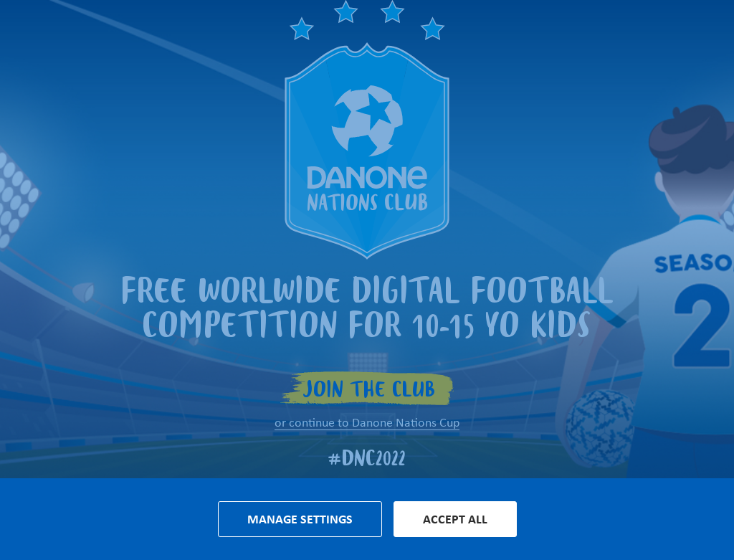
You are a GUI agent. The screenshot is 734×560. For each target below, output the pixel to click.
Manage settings (300, 519)
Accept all (455, 519)
